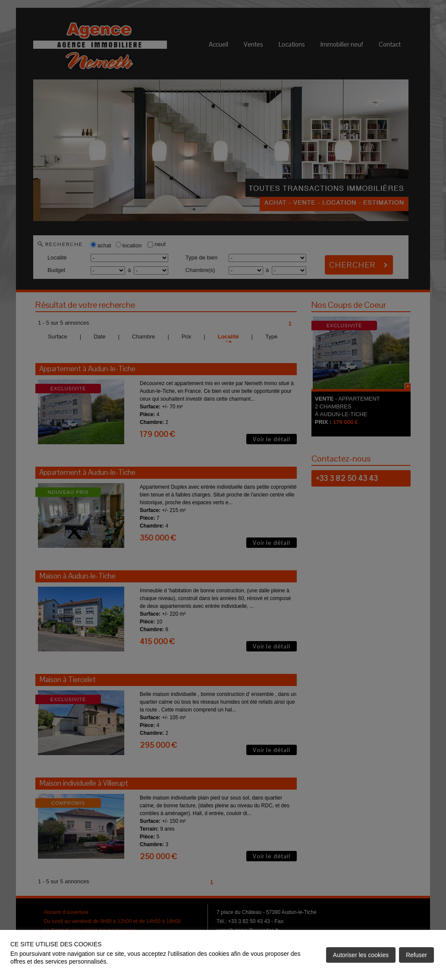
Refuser (416, 955)
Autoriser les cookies (361, 955)
